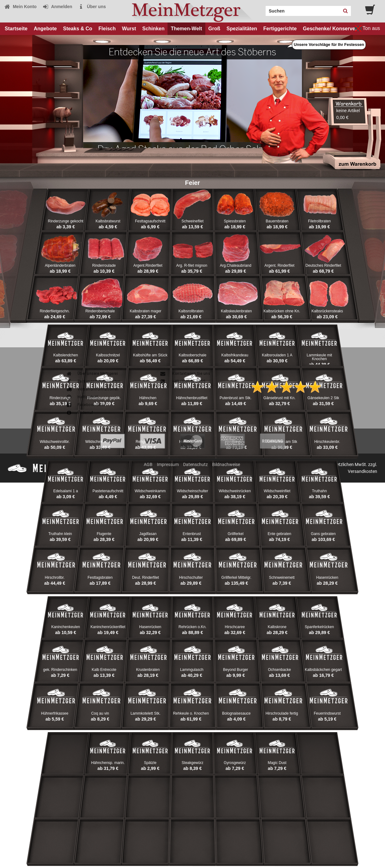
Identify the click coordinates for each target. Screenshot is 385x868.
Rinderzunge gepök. (104, 398)
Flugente (104, 534)
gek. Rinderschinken (60, 670)
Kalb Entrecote (104, 670)
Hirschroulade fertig (282, 713)
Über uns (92, 7)
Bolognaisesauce (236, 713)
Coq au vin (100, 713)
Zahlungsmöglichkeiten (93, 381)
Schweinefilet (193, 221)
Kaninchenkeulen (66, 627)
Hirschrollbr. (55, 578)
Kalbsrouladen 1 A (277, 355)
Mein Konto (20, 7)
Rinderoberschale (100, 311)
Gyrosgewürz (235, 763)
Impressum (168, 464)
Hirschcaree (235, 627)
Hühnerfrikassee (55, 713)
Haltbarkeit (82, 397)
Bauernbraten (277, 221)
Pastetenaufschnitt (108, 491)
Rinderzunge (60, 398)
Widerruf (80, 413)
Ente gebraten (279, 534)
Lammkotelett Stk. (146, 713)
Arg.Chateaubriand (235, 265)
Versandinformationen (92, 389)
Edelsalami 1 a (66, 491)
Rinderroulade (104, 265)
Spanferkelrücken (319, 627)
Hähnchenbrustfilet (192, 398)
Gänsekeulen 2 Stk (323, 398)
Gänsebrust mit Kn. (280, 398)
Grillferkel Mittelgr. (236, 578)
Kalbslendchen (66, 355)
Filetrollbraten (320, 221)
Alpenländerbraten (60, 265)
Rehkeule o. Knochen (191, 713)
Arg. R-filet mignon (192, 265)
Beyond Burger (236, 670)
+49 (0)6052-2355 (182, 381)
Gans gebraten (323, 534)
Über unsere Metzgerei (92, 374)
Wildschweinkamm (150, 491)
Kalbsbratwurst (108, 221)
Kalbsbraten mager (145, 311)
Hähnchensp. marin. (108, 763)
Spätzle (150, 763)
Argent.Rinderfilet (148, 265)
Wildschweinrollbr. (55, 442)
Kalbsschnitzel (108, 355)
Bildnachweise (226, 464)
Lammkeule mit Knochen (319, 357)
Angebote (45, 29)
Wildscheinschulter (192, 491)
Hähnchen (148, 398)
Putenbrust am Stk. (236, 398)
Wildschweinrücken (235, 491)
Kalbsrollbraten (191, 311)
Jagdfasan (148, 534)
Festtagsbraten (100, 578)
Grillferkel (236, 534)
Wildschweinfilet (277, 491)
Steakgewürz (192, 763)
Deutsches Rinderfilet (323, 265)
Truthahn (319, 491)
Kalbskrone (277, 627)
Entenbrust (192, 534)
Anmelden (57, 7)
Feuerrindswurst (327, 713)
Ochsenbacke (279, 670)
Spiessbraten (235, 221)
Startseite (16, 29)
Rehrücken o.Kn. (192, 627)
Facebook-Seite (86, 405)
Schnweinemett (282, 578)
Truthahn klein (60, 534)
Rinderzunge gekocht (65, 221)
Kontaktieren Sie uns (185, 374)
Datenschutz (195, 464)
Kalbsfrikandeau (235, 355)
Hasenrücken (327, 578)
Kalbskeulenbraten (236, 311)
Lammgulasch (192, 670)
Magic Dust (277, 763)
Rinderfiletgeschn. (55, 311)
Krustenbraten (148, 670)
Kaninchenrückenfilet (108, 627)
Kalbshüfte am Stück (150, 355)
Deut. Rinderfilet (146, 578)
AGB (148, 464)
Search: (262, 9)
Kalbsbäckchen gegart (323, 670)
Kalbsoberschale (193, 355)
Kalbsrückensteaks (327, 311)
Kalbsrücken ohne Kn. (282, 311)
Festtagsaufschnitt (150, 221)
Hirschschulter (191, 578)
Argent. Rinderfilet (279, 265)
